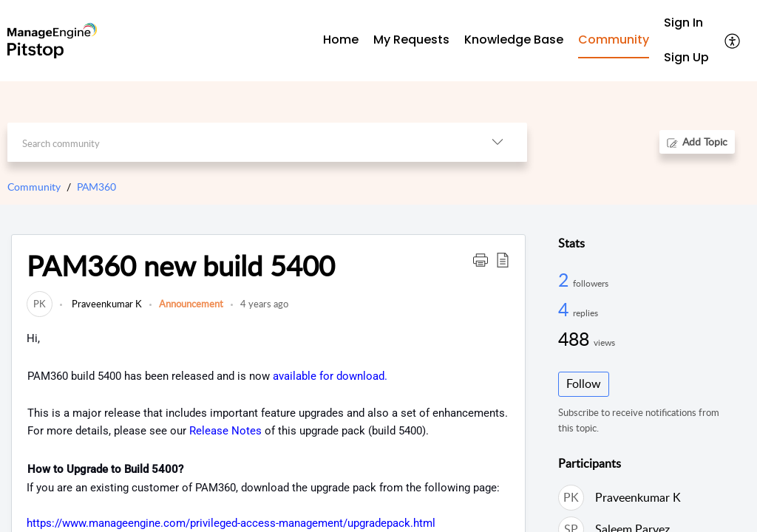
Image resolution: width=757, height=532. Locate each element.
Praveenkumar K (106, 304)
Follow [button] (584, 383)
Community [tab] (614, 40)
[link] (40, 304)
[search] (237, 142)
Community (34, 187)
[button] (481, 259)
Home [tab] (341, 40)
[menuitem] (686, 23)
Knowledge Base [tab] (514, 40)
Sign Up (686, 57)
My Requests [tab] (411, 40)
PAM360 (96, 187)
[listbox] (498, 142)
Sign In (683, 23)
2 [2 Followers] (566, 279)
